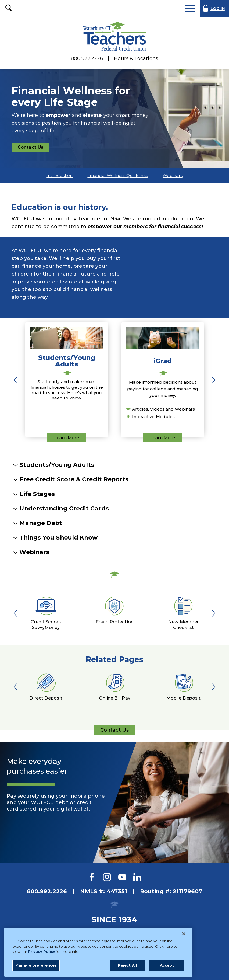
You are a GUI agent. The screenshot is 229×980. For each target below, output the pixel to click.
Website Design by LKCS (160, 968)
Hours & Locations (136, 59)
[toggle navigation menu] (190, 8)
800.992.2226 (47, 891)
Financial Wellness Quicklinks (118, 176)
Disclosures (83, 930)
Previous (17, 380)
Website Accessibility (164, 930)
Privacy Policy (119, 930)
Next (212, 380)
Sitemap (53, 930)
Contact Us (33, 148)
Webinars (173, 176)
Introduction (60, 176)
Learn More (67, 438)
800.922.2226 (87, 59)
